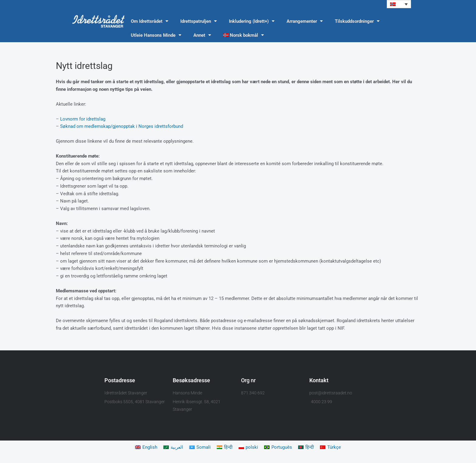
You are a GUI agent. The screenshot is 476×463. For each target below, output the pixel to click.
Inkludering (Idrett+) (252, 21)
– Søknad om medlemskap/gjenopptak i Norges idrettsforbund (119, 127)
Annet (202, 35)
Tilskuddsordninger (357, 21)
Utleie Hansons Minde (156, 35)
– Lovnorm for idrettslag (81, 119)
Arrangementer (305, 21)
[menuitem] (399, 4)
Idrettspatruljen (199, 21)
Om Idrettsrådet (150, 21)
